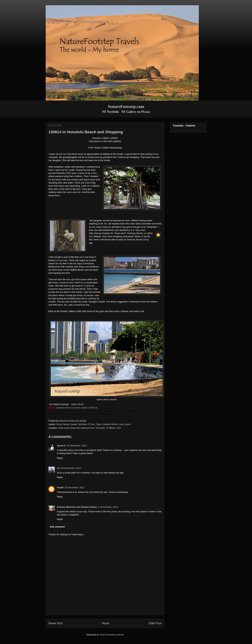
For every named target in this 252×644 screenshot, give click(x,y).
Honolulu (83, 424)
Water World (78, 404)
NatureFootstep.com (126, 107)
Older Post (155, 623)
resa (121, 424)
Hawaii (73, 424)
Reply (60, 458)
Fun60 (60, 488)
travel (128, 424)
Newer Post (56, 623)
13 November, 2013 (108, 507)
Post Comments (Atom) (112, 635)
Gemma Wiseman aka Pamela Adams (77, 507)
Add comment (57, 527)
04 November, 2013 (77, 446)
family (66, 424)
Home (106, 623)
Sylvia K (61, 446)
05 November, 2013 (71, 468)
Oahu (99, 424)
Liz (58, 468)
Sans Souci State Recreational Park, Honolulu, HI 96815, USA (90, 428)
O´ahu (92, 424)
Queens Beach (110, 424)
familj (59, 424)
